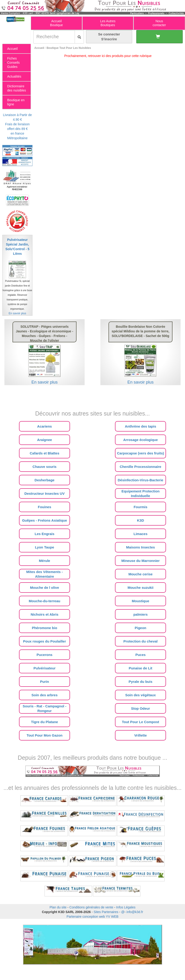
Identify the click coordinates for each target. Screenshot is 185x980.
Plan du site (58, 907)
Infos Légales (126, 907)
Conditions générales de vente (91, 907)
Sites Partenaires (106, 912)
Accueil (39, 48)
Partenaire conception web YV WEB (92, 917)
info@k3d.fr (135, 912)
